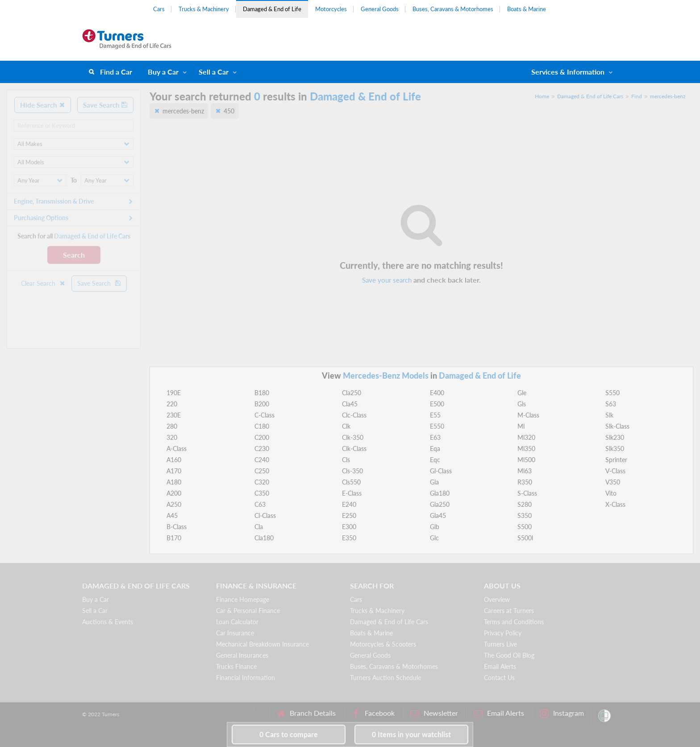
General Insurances (242, 655)
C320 (262, 482)
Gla (434, 482)
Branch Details (306, 713)
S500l (525, 538)
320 (172, 437)
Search (74, 255)
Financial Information (246, 678)
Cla (259, 527)
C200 (262, 437)
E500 (437, 404)
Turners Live (500, 644)
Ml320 (526, 437)
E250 (349, 515)
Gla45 (438, 515)
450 (229, 111)
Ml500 (526, 460)
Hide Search (43, 105)
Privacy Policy (503, 633)
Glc (434, 538)
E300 (349, 527)
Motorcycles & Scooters (383, 644)
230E (174, 415)
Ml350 (526, 449)
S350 (525, 515)
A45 (172, 515)
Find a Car (116, 72)
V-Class (615, 471)
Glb (435, 527)
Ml (521, 426)
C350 (262, 493)
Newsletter (434, 713)
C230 (262, 449)
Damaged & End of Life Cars (590, 96)
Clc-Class (354, 415)
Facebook (373, 713)
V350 (613, 482)
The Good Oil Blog (509, 655)
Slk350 (615, 449)
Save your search (387, 280)
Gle (522, 393)
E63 (435, 437)
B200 (262, 404)
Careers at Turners (509, 611)
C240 (262, 460)
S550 (612, 393)
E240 (349, 504)
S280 (525, 504)
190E (174, 393)
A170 (174, 471)
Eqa (435, 449)
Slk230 (615, 437)
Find (637, 96)
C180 (262, 426)
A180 (174, 482)
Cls (346, 460)
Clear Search (43, 283)
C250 (262, 471)
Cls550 (351, 482)
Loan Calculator (237, 622)
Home (542, 96)
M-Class (528, 415)
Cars (159, 9)
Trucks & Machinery (204, 9)
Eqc (435, 460)
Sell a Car (214, 72)
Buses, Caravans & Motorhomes (453, 9)
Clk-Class (354, 449)
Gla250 (440, 504)
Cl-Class (265, 515)
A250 (174, 504)
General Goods (380, 9)
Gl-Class (441, 471)
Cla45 (350, 404)
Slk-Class (617, 426)
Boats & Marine (527, 9)
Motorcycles (331, 9)
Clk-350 (353, 437)
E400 (437, 393)
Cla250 (352, 393)
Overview (497, 599)
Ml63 (525, 471)
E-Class (352, 493)
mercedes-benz (668, 96)
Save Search (105, 105)
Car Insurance (235, 633)
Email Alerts (500, 666)
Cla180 (264, 538)
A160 (174, 460)
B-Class (177, 527)
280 (172, 426)
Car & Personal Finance (248, 611)
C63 (260, 504)
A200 (174, 493)
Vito (611, 493)
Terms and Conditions (514, 622)
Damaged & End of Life (272, 9)
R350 (525, 482)
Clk (346, 426)
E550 (437, 426)
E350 (349, 538)
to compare (289, 734)
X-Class (615, 504)
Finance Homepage (243, 599)
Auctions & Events (108, 622)
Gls (522, 404)
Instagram (562, 713)
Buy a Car (163, 72)
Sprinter (616, 460)
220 (172, 404)
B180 (262, 393)
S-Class (527, 493)
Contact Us (499, 678)
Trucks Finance (236, 666)
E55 (435, 415)
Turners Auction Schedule (385, 678)
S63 (611, 404)
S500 (525, 527)
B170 (174, 538)
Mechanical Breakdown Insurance (262, 644)
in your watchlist (411, 734)
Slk (609, 415)
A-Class (177, 449)
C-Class (265, 415)
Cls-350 (352, 471)
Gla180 (440, 493)
